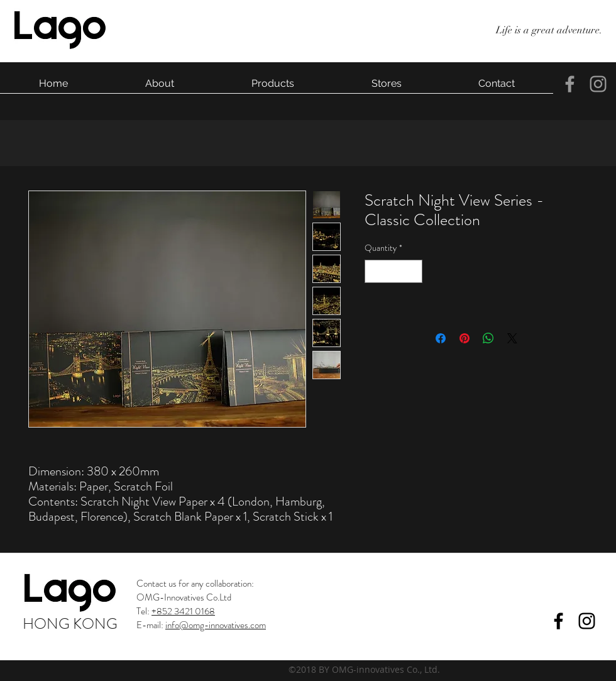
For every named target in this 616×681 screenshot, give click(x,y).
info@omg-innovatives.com (216, 625)
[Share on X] (512, 338)
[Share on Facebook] (441, 338)
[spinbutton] (393, 271)
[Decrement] (374, 271)
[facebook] (570, 84)
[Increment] (413, 271)
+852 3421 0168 (183, 611)
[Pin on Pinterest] (465, 338)
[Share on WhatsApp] (488, 338)
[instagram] (598, 84)
